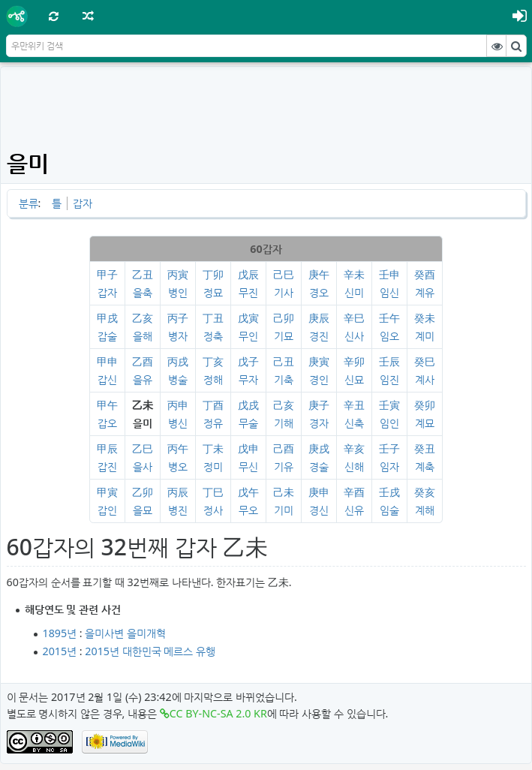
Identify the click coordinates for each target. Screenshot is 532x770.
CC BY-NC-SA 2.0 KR (218, 713)
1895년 (60, 633)
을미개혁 (146, 633)
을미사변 (104, 633)
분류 (29, 203)
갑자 (83, 203)
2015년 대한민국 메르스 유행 (150, 651)
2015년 (60, 651)
